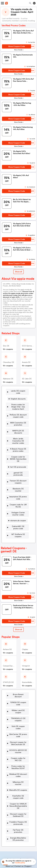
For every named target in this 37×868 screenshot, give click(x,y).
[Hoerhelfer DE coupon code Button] (17, 775)
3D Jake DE (27, 379)
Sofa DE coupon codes (18, 709)
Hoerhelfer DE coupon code (18, 775)
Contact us (19, 842)
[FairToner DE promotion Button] (17, 808)
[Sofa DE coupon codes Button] (17, 709)
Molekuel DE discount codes (18, 756)
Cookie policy (20, 863)
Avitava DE (7, 636)
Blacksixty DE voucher (18, 478)
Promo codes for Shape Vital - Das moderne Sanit (18, 405)
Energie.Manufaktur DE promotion (18, 815)
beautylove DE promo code (18, 485)
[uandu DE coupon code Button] (17, 391)
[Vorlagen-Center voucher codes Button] (17, 501)
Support (28, 842)
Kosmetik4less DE (29, 669)
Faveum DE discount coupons (18, 471)
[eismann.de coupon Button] (17, 507)
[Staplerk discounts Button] (17, 397)
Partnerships (25, 835)
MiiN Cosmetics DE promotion (18, 422)
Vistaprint (26, 653)
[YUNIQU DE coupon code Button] (17, 688)
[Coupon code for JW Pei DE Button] (17, 493)
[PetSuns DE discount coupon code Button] (17, 414)
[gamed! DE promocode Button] (17, 464)
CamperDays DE (10, 653)
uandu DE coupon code (18, 391)
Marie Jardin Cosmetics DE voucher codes (18, 435)
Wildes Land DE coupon (18, 695)
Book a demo (12, 835)
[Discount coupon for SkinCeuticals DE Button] (17, 724)
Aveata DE (26, 362)
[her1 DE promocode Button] (17, 458)
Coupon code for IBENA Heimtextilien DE (18, 451)
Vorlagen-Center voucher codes (18, 501)
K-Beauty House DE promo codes (18, 443)
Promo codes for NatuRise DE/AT (18, 748)
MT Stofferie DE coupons (18, 522)
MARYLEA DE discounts (18, 429)
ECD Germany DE (29, 346)
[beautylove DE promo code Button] (17, 485)
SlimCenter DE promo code (18, 716)
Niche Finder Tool (20, 838)
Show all (18, 616)
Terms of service (31, 855)
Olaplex (25, 636)
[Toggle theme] (34, 3)
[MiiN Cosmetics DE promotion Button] (17, 422)
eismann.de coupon (18, 507)
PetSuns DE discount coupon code (18, 414)
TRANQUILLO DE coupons (18, 702)
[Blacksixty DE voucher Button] (17, 478)
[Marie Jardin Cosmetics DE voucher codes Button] (17, 435)
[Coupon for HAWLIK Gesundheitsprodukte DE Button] (17, 784)
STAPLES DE (8, 669)
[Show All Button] (18, 616)
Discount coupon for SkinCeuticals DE (18, 724)
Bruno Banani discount (18, 681)
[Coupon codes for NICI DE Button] (17, 740)
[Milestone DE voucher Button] (17, 762)
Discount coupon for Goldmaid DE (18, 793)
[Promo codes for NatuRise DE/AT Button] (17, 748)
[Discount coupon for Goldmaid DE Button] (17, 793)
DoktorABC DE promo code (18, 514)
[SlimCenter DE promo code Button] (17, 716)
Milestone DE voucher (18, 762)
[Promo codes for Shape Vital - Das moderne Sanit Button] (17, 405)
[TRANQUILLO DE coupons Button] (17, 702)
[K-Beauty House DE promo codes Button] (17, 443)
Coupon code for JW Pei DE (18, 493)
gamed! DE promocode (18, 464)
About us (9, 842)
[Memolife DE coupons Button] (17, 768)
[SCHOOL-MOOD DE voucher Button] (17, 732)
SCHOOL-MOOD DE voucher (18, 732)
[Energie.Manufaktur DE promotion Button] (17, 815)
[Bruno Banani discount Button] (17, 681)
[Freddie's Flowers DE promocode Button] (17, 801)
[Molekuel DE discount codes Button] (17, 756)
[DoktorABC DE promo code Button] (17, 514)
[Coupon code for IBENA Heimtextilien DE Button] (17, 451)
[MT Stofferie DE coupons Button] (17, 522)
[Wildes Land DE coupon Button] (17, 695)
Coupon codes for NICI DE (18, 740)
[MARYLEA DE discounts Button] (17, 429)
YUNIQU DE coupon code (18, 688)
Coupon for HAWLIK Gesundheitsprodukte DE (18, 784)
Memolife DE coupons (18, 768)
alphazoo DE (8, 379)
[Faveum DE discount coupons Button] (17, 471)
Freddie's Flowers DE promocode (18, 801)
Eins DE (6, 346)
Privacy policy (20, 855)
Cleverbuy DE (9, 362)
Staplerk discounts (18, 397)
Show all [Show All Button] (18, 272)
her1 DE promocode (18, 458)
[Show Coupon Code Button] (17, 46)
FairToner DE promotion (18, 808)
